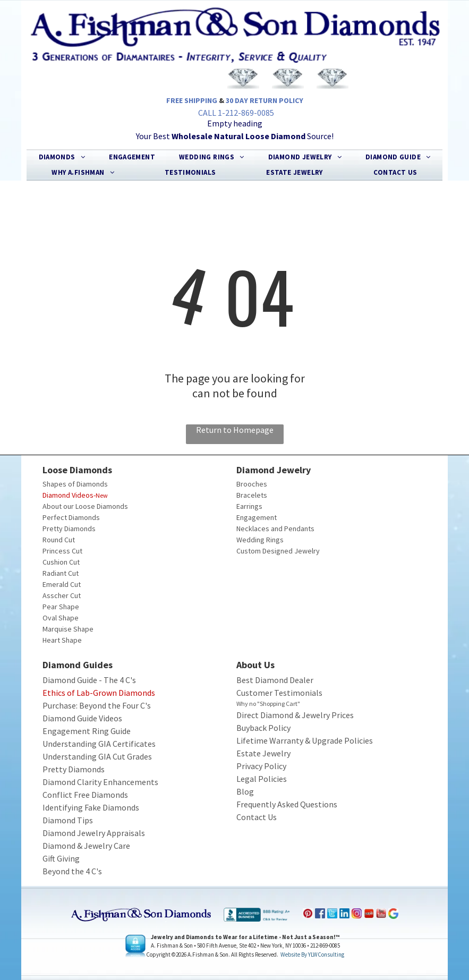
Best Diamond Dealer (275, 680)
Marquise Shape (68, 629)
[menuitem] (62, 157)
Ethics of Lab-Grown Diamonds (99, 693)
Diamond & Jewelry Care (86, 846)
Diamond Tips (68, 820)
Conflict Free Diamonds (85, 795)
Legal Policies (262, 779)
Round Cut (59, 540)
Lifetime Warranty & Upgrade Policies (305, 740)
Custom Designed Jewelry (278, 551)
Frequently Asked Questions (287, 804)
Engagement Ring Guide (87, 731)
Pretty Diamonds (69, 529)
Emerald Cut (62, 584)
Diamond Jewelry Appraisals (94, 833)
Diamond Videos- (69, 495)
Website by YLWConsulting (312, 955)
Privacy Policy (261, 766)
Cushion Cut (61, 562)
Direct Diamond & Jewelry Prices (295, 715)
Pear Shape (61, 607)
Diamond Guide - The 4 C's (89, 680)
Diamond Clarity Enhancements (100, 782)
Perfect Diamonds (71, 517)
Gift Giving (61, 858)
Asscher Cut (62, 595)
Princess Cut (62, 551)
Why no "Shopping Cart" (268, 704)
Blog (245, 791)
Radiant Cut (61, 573)
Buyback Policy (263, 728)
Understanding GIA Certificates (99, 744)
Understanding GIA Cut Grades (97, 756)
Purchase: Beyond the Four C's (97, 705)
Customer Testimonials (279, 693)
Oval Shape (61, 618)
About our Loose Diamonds (85, 506)
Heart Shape (62, 640)
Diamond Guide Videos (82, 718)
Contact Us (257, 817)
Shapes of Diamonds (75, 484)
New (102, 495)
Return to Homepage (235, 430)
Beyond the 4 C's (72, 871)
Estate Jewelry (263, 753)
